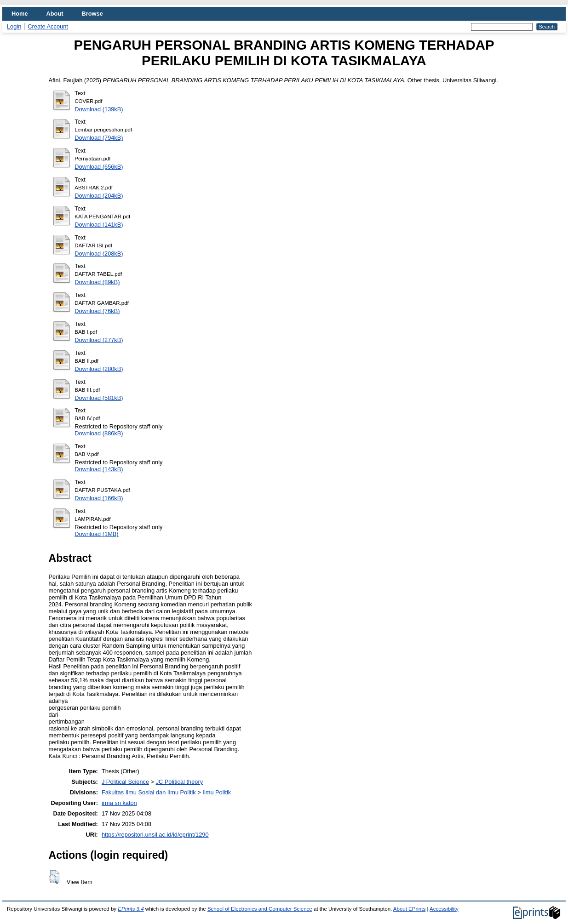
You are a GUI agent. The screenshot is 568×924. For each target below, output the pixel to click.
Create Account (48, 26)
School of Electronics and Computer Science (260, 909)
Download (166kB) (99, 498)
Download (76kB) (97, 311)
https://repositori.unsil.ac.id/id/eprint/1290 (155, 835)
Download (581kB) (99, 398)
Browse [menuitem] (92, 14)
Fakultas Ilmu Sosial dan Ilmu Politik (149, 792)
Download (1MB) (96, 534)
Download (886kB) (99, 433)
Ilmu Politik (217, 792)
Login (14, 26)
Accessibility (444, 909)
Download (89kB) (97, 282)
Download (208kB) (99, 254)
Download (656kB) (99, 167)
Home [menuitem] (20, 14)
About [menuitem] (55, 14)
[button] (54, 877)
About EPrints (409, 909)
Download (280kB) (99, 369)
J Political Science (125, 782)
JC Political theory (179, 782)
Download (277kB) (99, 340)
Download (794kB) (99, 138)
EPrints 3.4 (131, 909)
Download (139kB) (99, 109)
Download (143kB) (99, 469)
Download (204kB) (99, 196)
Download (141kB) (99, 225)
